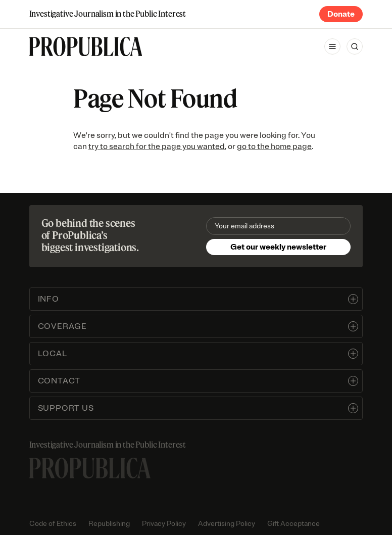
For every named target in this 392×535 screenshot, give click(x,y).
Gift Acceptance (293, 524)
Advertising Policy (227, 524)
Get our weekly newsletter (278, 247)
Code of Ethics (53, 524)
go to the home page (274, 147)
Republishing (109, 524)
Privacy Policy (164, 524)
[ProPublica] (86, 46)
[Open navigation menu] (332, 46)
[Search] (355, 46)
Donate (341, 14)
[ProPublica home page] (90, 468)
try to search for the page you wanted (157, 147)
